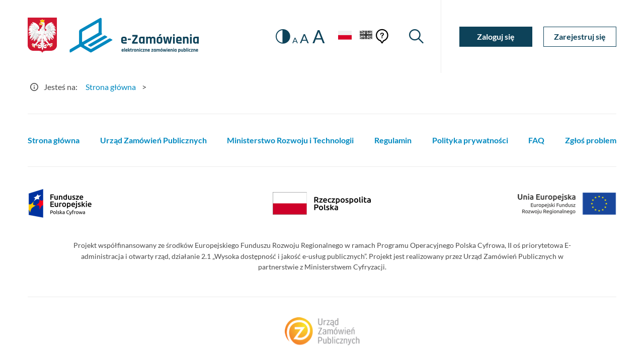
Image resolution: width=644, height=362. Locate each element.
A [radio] (295, 40)
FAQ (536, 140)
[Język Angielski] (366, 36)
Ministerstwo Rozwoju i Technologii (290, 140)
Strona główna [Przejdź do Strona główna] (111, 87)
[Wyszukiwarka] (416, 36)
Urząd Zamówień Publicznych (153, 140)
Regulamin (393, 140)
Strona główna (54, 140)
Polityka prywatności (470, 140)
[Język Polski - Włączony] (345, 36)
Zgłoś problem (591, 140)
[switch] (283, 36)
